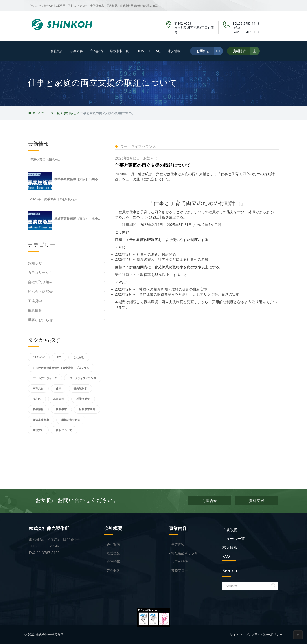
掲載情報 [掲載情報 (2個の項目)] (38, 409)
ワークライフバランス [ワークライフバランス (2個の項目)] (83, 378)
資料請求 (246, 51)
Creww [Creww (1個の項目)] (39, 357)
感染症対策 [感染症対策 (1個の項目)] (83, 399)
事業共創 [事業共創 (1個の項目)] (38, 388)
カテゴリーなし (40, 272)
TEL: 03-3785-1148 (44, 545)
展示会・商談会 (40, 291)
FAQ (157, 51)
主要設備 (97, 51)
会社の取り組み (40, 282)
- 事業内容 (177, 544)
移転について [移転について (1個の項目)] (64, 430)
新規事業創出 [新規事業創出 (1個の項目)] (41, 420)
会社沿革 (113, 561)
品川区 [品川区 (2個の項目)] (37, 399)
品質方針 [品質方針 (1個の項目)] (59, 399)
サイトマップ (239, 634)
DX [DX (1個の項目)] (59, 357)
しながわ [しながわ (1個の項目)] (79, 357)
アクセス (113, 570)
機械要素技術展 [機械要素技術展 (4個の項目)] (71, 420)
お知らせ (150, 158)
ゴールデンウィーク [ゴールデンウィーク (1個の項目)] (45, 378)
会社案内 (113, 544)
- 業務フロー (178, 570)
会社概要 (57, 51)
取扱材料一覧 (120, 51)
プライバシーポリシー (267, 634)
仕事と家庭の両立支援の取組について (153, 165)
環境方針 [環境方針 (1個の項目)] (38, 430)
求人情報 (174, 51)
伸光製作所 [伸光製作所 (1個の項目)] (80, 388)
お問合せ (210, 51)
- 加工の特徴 (178, 561)
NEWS (141, 51)
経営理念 (113, 552)
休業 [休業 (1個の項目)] (58, 388)
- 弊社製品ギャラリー (185, 552)
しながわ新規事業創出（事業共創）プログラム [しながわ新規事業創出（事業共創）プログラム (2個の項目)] (61, 368)
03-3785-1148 (249, 23)
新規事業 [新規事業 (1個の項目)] (61, 409)
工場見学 (35, 301)
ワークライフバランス (138, 146)
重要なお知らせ (40, 320)
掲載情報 (35, 310)
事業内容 (77, 51)
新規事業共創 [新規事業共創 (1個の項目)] (87, 409)
